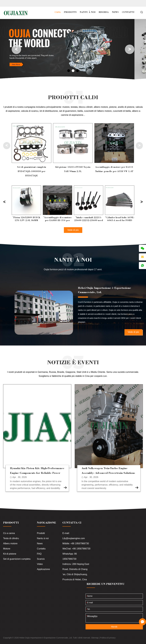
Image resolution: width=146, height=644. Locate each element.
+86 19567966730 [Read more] (80, 543)
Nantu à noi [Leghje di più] (43, 538)
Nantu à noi (73, 260)
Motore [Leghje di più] (7, 549)
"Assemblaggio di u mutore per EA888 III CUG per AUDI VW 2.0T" (89, 219)
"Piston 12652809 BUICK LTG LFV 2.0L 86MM (58, 219)
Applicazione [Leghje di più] (43, 569)
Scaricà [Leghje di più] (41, 559)
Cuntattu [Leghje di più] (41, 549)
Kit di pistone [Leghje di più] (10, 554)
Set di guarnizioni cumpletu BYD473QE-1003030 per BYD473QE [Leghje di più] (73, 171)
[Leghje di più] (32, 143)
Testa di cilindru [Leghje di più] (11, 538)
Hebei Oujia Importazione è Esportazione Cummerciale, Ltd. (105, 290)
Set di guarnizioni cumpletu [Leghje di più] (17, 559)
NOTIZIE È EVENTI (73, 362)
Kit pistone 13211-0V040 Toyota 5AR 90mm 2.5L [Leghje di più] (114, 169)
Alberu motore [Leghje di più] (10, 543)
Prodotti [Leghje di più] (41, 533)
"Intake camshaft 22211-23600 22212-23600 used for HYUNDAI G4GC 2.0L (120, 219)
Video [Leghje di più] (40, 564)
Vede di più (73, 230)
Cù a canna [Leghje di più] (9, 533)
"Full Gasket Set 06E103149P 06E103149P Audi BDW (26, 219)
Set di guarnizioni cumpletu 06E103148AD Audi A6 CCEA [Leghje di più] (32, 169)
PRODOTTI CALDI (73, 97)
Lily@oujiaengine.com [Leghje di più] (74, 538)
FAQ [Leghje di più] (39, 554)
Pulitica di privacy (108, 638)
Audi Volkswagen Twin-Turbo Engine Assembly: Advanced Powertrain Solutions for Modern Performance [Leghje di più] (108, 471)
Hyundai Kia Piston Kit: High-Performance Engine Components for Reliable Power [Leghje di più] (37, 470)
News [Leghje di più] (40, 543)
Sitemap (95, 638)
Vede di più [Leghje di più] (133, 332)
